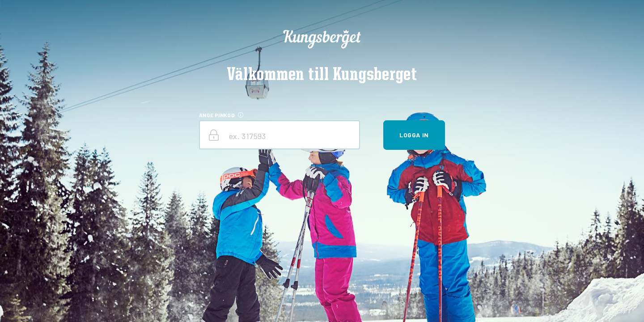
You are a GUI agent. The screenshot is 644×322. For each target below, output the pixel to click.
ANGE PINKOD (217, 115)
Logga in (414, 135)
